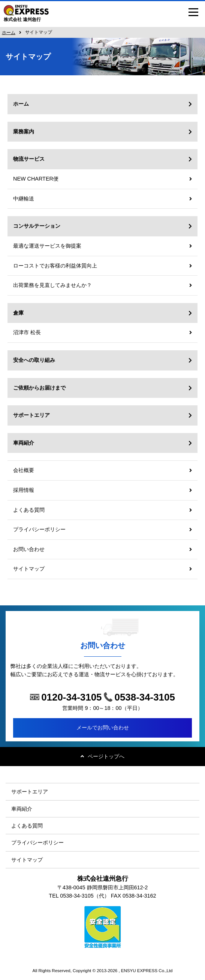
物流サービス (29, 159)
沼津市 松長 (27, 332)
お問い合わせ (29, 549)
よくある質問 (29, 510)
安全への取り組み (34, 360)
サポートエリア (31, 415)
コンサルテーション (37, 226)
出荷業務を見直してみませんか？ (52, 285)
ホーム (9, 33)
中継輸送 (24, 199)
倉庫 (18, 313)
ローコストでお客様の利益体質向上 (55, 266)
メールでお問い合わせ (103, 728)
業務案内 (24, 131)
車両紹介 (24, 443)
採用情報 (24, 490)
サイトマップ (29, 569)
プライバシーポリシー (39, 529)
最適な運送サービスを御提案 (47, 246)
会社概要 (24, 470)
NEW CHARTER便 (36, 179)
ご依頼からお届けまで (39, 388)
